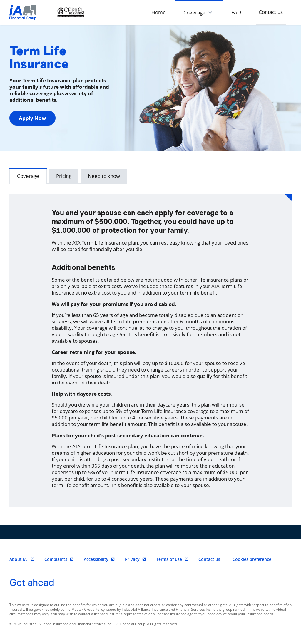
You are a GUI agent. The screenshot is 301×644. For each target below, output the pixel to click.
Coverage (28, 176)
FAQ (236, 12)
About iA (22, 559)
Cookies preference (252, 559)
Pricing (64, 176)
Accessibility (99, 559)
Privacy (136, 559)
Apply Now (32, 118)
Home (159, 12)
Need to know (104, 176)
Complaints (59, 559)
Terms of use (172, 559)
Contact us (271, 12)
